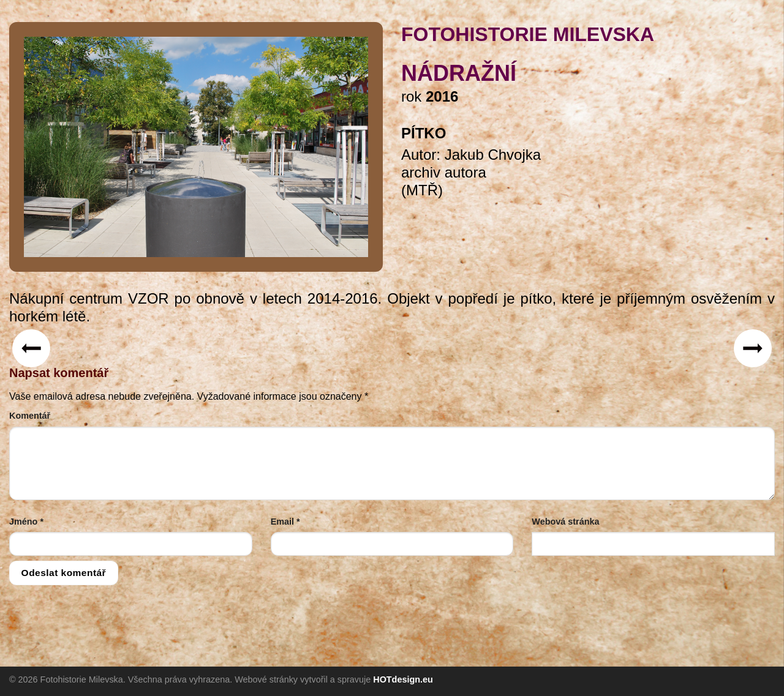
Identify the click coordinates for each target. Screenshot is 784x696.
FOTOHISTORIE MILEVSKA (528, 34)
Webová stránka (565, 522)
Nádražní (459, 73)
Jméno (26, 522)
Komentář (30, 416)
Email (285, 522)
